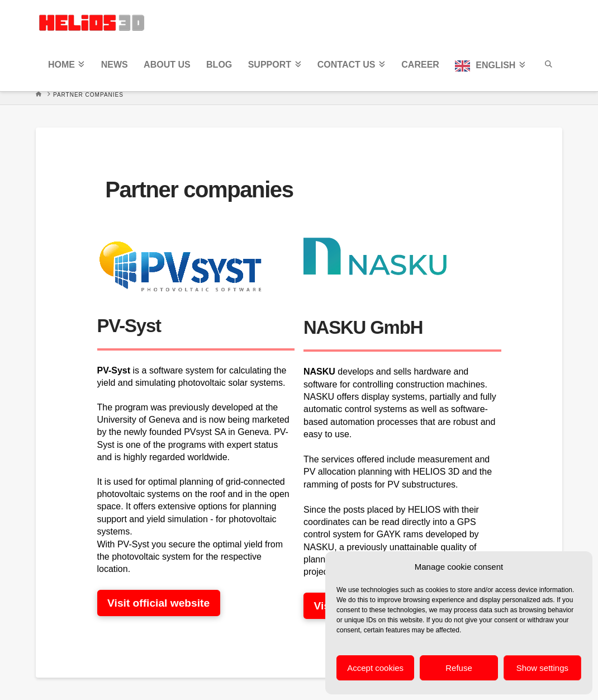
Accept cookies (375, 668)
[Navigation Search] (548, 67)
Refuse (459, 668)
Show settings (542, 668)
